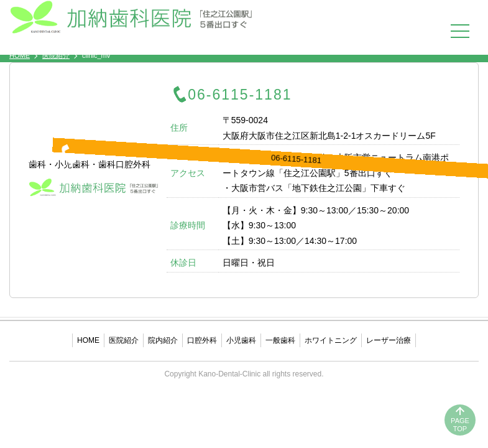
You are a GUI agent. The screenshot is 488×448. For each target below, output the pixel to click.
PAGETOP (460, 425)
